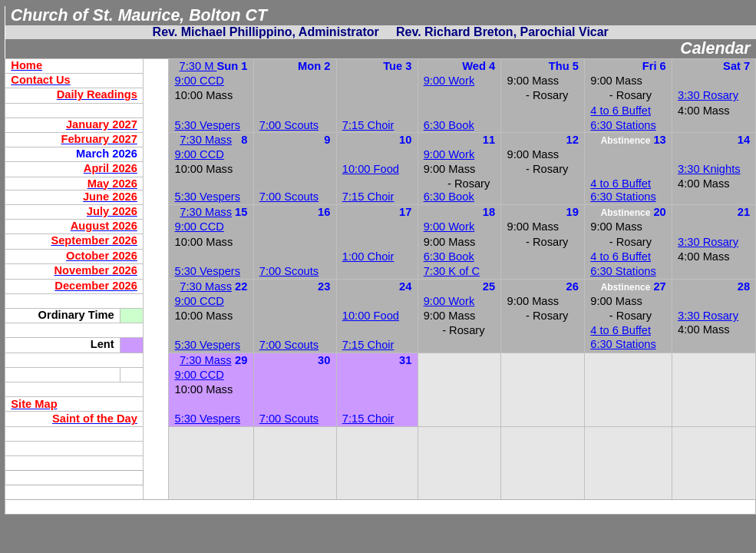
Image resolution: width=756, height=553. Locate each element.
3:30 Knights (709, 169)
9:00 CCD (200, 81)
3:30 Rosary (708, 95)
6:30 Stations (623, 125)
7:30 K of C (452, 271)
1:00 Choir (368, 257)
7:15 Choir (368, 125)
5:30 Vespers (208, 197)
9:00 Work (449, 81)
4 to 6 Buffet (621, 111)
